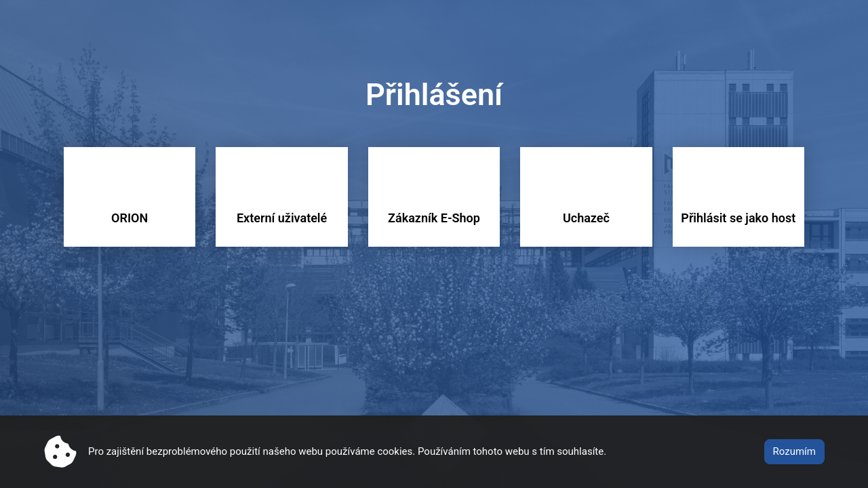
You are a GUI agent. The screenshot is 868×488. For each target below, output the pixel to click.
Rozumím (794, 451)
